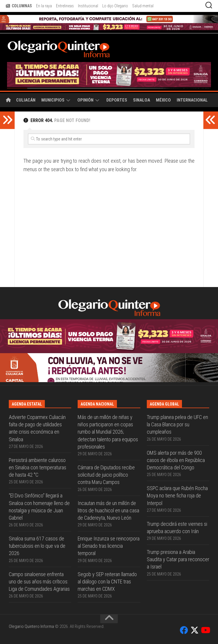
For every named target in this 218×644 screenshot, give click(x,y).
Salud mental (143, 6)
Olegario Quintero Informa (31, 626)
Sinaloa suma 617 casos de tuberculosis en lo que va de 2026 (37, 546)
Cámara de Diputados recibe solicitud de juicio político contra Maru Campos (106, 475)
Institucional (88, 6)
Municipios (53, 100)
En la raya (44, 6)
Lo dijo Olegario (115, 6)
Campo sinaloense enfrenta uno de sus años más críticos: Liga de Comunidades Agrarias (39, 582)
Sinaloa (142, 100)
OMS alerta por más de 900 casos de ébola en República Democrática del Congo (176, 460)
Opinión (85, 100)
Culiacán (26, 100)
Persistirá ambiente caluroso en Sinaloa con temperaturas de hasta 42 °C (38, 467)
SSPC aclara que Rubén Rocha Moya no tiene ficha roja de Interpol (177, 496)
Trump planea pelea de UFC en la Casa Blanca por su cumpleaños (177, 424)
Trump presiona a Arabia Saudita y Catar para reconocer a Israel (178, 559)
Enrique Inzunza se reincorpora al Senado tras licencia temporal (109, 546)
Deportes (117, 100)
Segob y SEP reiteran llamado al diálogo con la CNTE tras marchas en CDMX (107, 582)
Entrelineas (65, 6)
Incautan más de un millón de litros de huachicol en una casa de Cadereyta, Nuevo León (108, 510)
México (163, 100)
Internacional (192, 100)
